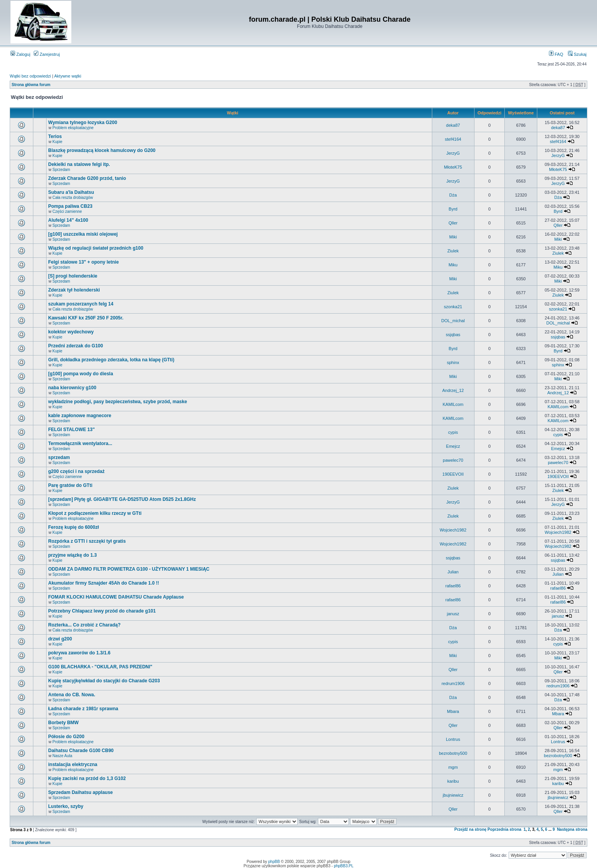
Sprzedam (61, 170)
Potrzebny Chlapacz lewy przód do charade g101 (102, 611)
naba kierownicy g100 (72, 388)
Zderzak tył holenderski (74, 290)
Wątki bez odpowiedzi (30, 76)
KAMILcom (453, 404)
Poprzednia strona (505, 829)
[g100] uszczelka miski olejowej (83, 234)
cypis (453, 432)
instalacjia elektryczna (73, 764)
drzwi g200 (60, 639)
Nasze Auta (62, 756)
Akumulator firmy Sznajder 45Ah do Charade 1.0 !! (104, 583)
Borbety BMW (63, 723)
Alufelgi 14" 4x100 (68, 220)
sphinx (453, 362)
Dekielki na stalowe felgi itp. (79, 164)
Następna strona (572, 829)
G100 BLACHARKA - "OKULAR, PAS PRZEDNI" (100, 667)
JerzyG (453, 153)
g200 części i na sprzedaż (76, 471)
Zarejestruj (47, 54)
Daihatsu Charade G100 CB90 (81, 751)
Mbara (453, 711)
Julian (453, 572)
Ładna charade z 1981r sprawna (83, 709)
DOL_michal (453, 321)
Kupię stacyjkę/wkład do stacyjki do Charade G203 (104, 681)
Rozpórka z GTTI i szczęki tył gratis (87, 541)
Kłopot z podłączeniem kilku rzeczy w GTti (95, 513)
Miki (453, 237)
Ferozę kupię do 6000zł (73, 527)
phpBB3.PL (344, 866)
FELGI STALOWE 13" (71, 430)
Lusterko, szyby (66, 806)
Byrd (453, 209)
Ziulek (453, 251)
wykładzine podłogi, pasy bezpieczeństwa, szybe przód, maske (117, 402)
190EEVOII (453, 474)
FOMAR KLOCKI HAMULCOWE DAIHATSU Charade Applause (116, 597)
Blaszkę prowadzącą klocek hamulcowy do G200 (102, 150)
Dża (453, 195)
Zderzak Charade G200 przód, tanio (87, 178)
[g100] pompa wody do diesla (80, 374)
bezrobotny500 (453, 753)
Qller (453, 223)
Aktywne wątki (68, 76)
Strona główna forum (31, 85)
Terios (55, 136)
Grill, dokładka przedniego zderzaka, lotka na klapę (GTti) (111, 360)
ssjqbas (453, 335)
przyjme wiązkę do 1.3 (72, 555)
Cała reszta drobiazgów (73, 198)
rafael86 (453, 586)
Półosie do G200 (66, 737)
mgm (453, 767)
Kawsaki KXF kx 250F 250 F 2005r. (86, 318)
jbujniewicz (453, 795)
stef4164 (453, 139)
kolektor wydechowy (71, 332)
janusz (453, 614)
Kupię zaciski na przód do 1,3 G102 (87, 778)
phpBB (274, 862)
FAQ (556, 54)
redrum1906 (453, 683)
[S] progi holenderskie (73, 276)
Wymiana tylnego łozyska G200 (83, 123)
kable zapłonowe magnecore (80, 416)
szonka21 (453, 307)
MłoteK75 (453, 167)
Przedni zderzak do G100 (75, 346)
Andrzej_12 (453, 390)
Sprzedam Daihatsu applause (80, 792)
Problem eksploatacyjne (73, 128)
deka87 (453, 125)
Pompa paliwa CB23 (70, 206)
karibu (453, 781)
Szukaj (577, 54)
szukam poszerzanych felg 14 (81, 304)
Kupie (57, 142)
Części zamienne (67, 211)
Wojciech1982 (453, 530)
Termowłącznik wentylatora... (80, 443)
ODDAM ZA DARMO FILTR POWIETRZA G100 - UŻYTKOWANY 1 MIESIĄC (129, 569)
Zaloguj (20, 54)
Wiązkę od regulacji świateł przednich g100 (96, 248)
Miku (453, 265)
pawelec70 (453, 460)
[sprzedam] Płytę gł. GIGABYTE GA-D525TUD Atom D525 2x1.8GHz (122, 499)
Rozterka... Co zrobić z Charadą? (84, 625)
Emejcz (453, 446)
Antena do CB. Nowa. (72, 695)
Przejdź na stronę (470, 829)
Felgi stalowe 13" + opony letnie (83, 262)
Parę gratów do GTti (70, 485)
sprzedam (59, 457)
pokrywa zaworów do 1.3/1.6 (79, 653)
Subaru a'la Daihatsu (71, 192)
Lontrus (453, 739)
